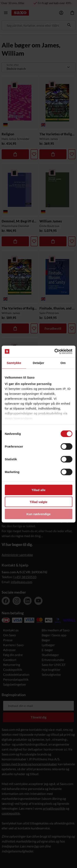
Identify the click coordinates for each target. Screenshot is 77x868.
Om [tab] (63, 363)
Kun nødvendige (39, 514)
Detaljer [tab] (39, 363)
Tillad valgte (38, 502)
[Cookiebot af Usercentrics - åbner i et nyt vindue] (55, 351)
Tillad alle (38, 490)
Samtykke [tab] (14, 363)
